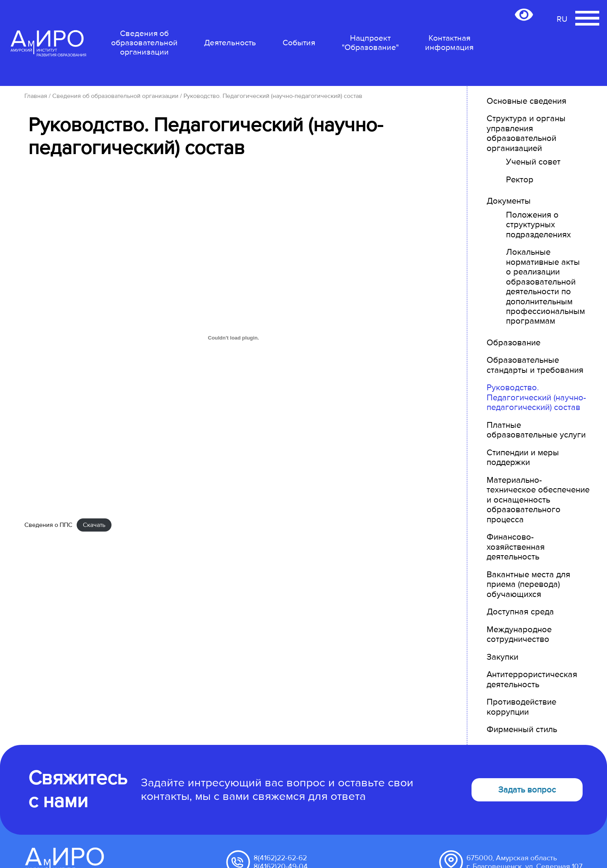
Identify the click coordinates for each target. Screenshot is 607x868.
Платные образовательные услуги (536, 430)
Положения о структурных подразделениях (538, 225)
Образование (514, 343)
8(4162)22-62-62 (280, 858)
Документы (509, 201)
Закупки (502, 657)
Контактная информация (449, 43)
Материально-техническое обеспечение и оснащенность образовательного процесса (538, 500)
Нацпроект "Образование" (370, 43)
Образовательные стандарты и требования (535, 365)
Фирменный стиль (522, 730)
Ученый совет (533, 162)
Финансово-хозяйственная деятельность (516, 547)
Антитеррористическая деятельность (532, 679)
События (299, 43)
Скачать (94, 525)
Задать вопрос (527, 790)
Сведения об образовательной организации (144, 43)
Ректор (520, 180)
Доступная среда (520, 612)
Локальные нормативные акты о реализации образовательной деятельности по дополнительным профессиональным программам (545, 287)
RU (562, 19)
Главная (36, 96)
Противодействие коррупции (521, 707)
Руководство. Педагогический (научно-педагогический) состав (536, 398)
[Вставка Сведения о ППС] (234, 338)
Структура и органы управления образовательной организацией (526, 133)
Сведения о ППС (48, 525)
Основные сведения (526, 101)
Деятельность (230, 43)
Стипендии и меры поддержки (523, 458)
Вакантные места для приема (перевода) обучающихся (528, 585)
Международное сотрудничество (519, 635)
